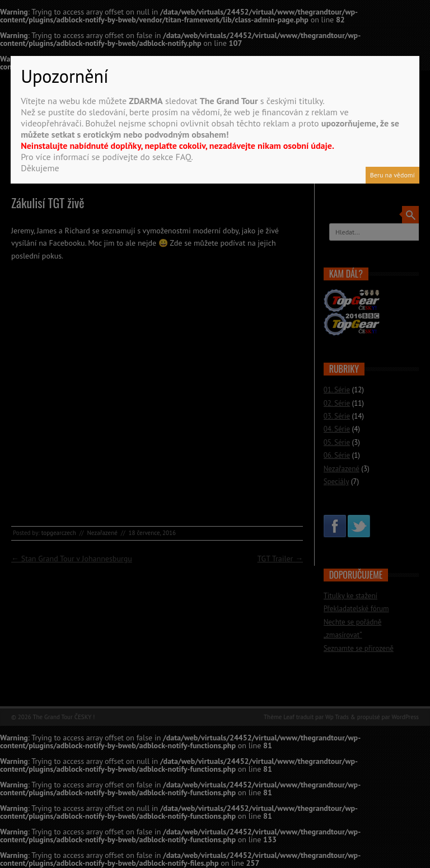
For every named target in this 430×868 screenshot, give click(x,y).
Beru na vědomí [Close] (392, 175)
